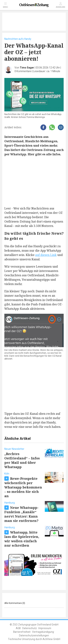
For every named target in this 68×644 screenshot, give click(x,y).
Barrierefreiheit (22, 632)
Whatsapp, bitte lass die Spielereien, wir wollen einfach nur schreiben (22, 539)
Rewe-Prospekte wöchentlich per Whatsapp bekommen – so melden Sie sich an (23, 487)
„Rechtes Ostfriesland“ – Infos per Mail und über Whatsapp (22, 460)
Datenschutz (30, 628)
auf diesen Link (46, 255)
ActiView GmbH (51, 639)
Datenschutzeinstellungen (34, 636)
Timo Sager (27, 68)
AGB (18, 628)
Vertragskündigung (43, 632)
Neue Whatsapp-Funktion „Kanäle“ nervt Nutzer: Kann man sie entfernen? (21, 514)
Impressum (45, 628)
